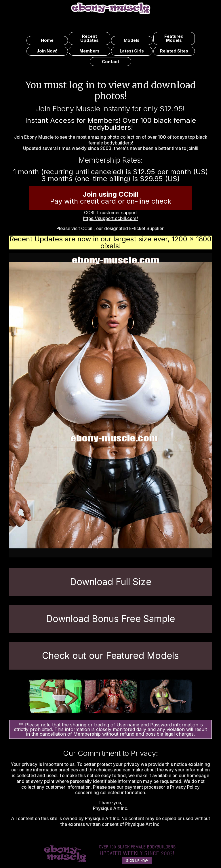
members (89, 51)
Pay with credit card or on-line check (111, 198)
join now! (47, 51)
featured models (174, 38)
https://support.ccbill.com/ (110, 218)
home (47, 40)
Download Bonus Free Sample (110, 619)
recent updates (89, 38)
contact (110, 62)
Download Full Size (111, 582)
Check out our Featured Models (110, 656)
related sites (174, 51)
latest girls (132, 51)
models (132, 40)
